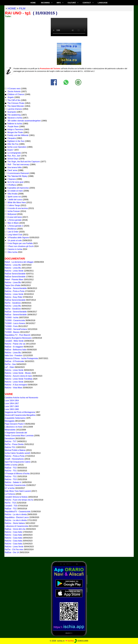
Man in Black (13, 223)
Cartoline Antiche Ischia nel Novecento (21, 398)
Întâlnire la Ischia (14, 124)
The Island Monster (15, 106)
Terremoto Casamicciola (15, 485)
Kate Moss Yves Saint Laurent (18, 491)
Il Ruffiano (12, 185)
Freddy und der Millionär (18, 135)
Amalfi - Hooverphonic (14, 459)
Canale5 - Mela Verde (14, 341)
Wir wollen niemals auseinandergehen (24, 121)
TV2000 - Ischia (12, 317)
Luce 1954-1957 (12, 403)
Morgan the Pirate (15, 132)
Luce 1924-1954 (12, 401)
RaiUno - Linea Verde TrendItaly (19, 379)
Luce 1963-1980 (12, 409)
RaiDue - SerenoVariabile (16, 288)
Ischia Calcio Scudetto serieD (18, 453)
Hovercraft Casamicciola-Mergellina (20, 415)
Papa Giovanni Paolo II (15, 424)
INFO (59, 3)
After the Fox (13, 144)
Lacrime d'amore (14, 109)
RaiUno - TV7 (11, 441)
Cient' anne (12, 170)
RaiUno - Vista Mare (14, 388)
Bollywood (12, 214)
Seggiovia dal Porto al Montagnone (20, 412)
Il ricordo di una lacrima (17, 208)
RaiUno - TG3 (11, 479)
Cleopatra (11, 138)
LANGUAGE (103, 3)
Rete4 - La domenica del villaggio (19, 262)
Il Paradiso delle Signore (18, 238)
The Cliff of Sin (14, 100)
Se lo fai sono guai (15, 182)
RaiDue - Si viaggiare (14, 347)
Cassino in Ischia (15, 249)
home (12, 8)
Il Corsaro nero (14, 89)
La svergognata (14, 153)
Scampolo (11, 112)
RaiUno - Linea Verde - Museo (18, 373)
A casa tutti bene (14, 217)
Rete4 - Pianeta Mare (14, 280)
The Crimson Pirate (15, 103)
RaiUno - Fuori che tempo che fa (19, 500)
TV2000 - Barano (12, 332)
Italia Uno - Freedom (14, 355)
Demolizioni (10, 438)
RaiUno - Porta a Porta (15, 291)
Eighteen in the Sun (16, 141)
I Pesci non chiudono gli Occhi (20, 246)
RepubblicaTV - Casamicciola (18, 512)
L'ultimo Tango (13, 205)
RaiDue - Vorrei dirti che (15, 529)
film (22, 8)
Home (33, 3)
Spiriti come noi (14, 197)
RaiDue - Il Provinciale (14, 361)
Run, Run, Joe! (14, 156)
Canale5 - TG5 (11, 506)
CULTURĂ (72, 3)
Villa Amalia (12, 194)
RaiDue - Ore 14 (12, 552)
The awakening (14, 115)
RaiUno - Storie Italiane (15, 523)
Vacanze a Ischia (14, 118)
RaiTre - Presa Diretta (14, 444)
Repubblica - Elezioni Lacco (17, 517)
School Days (13, 159)
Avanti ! (10, 150)
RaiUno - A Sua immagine (16, 385)
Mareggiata (10, 421)
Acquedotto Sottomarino (15, 418)
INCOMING (45, 3)
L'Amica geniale (14, 220)
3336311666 (81, 641)
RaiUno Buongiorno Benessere (18, 338)
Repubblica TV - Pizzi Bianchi (18, 335)
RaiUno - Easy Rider (14, 297)
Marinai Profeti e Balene (15, 450)
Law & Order (13, 232)
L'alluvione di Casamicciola (16, 526)
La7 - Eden (10, 367)
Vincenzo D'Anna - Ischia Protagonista (21, 358)
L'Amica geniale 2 (15, 226)
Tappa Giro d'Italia (13, 285)
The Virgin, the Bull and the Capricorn (23, 162)
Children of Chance (15, 94)
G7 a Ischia (10, 488)
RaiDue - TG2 (11, 468)
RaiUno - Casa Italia (13, 532)
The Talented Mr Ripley (17, 176)
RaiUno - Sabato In (13, 482)
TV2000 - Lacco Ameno (15, 323)
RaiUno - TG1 (11, 471)
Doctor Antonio (14, 91)
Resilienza (12, 229)
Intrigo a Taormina (15, 129)
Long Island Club (15, 235)
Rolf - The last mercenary (18, 164)
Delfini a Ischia (11, 465)
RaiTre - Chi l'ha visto (14, 549)
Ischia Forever (13, 211)
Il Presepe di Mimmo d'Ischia (17, 474)
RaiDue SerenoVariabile (15, 274)
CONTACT (87, 3)
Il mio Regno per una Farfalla (20, 243)
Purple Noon (13, 127)
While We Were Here (16, 202)
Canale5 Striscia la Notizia (16, 497)
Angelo (10, 97)
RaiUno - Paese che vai (15, 344)
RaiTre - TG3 (10, 503)
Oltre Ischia (12, 252)
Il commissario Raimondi (18, 173)
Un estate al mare (15, 191)
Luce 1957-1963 (12, 406)
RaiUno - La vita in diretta (16, 514)
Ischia (71, 641)
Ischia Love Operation (17, 147)
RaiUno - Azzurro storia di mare (18, 376)
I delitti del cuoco (15, 200)
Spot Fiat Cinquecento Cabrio (18, 462)
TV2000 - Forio (11, 326)
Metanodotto (10, 430)
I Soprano (11, 179)
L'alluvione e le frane (14, 427)
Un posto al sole (14, 240)
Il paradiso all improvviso (18, 188)
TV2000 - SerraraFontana (16, 329)
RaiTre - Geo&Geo (13, 303)
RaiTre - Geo (10, 364)
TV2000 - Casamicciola (15, 320)
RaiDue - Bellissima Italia (16, 350)
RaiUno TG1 (10, 447)
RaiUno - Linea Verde (14, 271)
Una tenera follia (14, 167)
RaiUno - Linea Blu (13, 265)
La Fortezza (10, 494)
